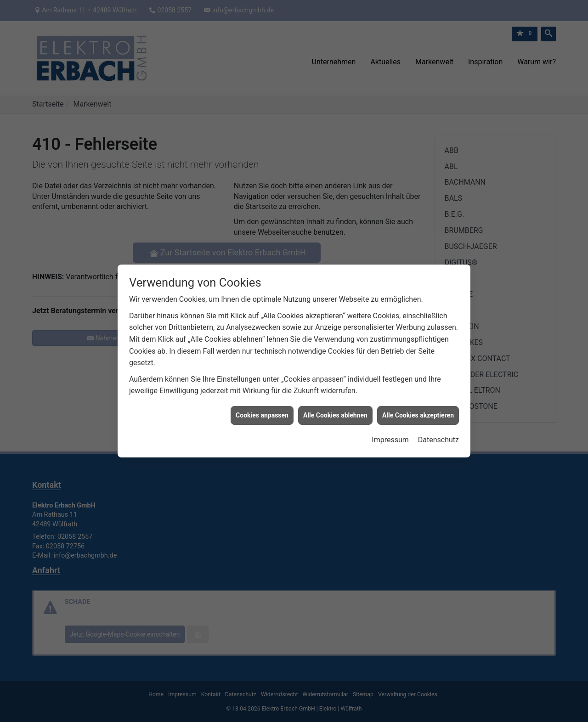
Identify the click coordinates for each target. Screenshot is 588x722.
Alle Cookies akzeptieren (418, 407)
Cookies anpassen (262, 407)
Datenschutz (438, 432)
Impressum (390, 432)
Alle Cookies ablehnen (335, 407)
